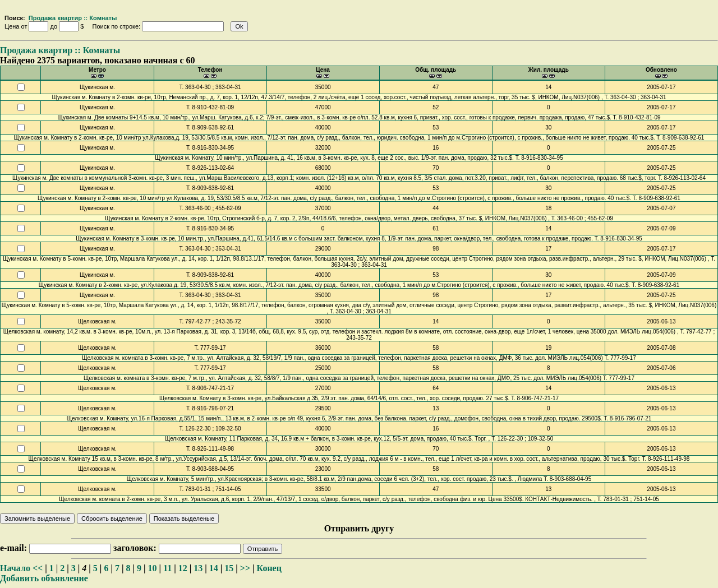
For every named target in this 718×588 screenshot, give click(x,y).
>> (245, 568)
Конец (269, 568)
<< (38, 568)
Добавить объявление (44, 578)
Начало (15, 568)
